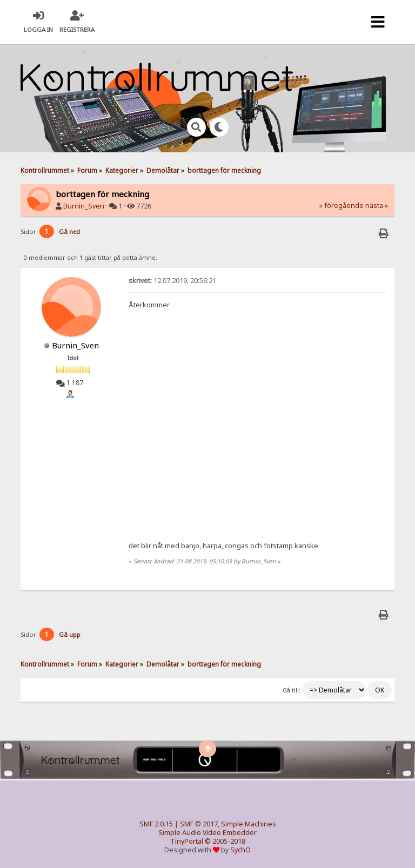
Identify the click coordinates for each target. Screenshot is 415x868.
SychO (240, 850)
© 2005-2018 (225, 841)
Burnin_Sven (84, 206)
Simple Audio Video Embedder (207, 833)
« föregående (341, 206)
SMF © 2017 (199, 824)
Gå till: (292, 690)
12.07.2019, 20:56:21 (172, 281)
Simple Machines (249, 824)
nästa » (377, 206)
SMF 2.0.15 (156, 824)
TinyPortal (187, 841)
